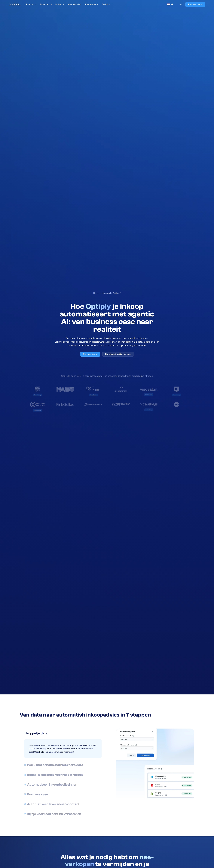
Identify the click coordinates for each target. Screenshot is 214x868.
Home (96, 293)
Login (180, 4)
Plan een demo (195, 4)
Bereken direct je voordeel (118, 354)
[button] (32, 4)
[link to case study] (37, 395)
